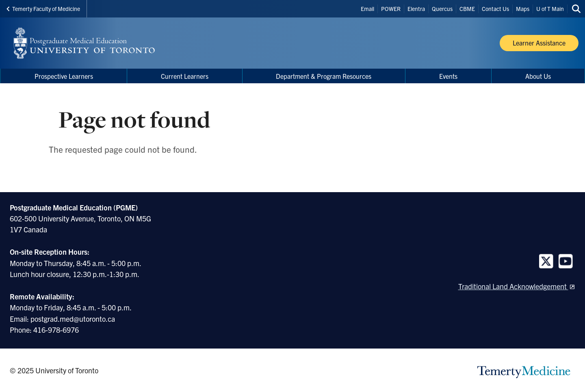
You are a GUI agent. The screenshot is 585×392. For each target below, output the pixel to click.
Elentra (416, 9)
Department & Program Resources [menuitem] (324, 76)
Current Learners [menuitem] (185, 76)
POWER (391, 9)
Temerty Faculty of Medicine (43, 9)
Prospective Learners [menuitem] (64, 76)
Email (367, 9)
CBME (467, 9)
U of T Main (550, 9)
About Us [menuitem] (538, 76)
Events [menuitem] (448, 76)
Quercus (442, 9)
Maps (523, 9)
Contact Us (495, 9)
